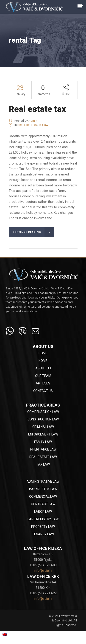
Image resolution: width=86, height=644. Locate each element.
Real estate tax (37, 109)
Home (43, 353)
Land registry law (43, 519)
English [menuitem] (13, 634)
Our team (43, 376)
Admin (33, 121)
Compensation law (43, 412)
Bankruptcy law (43, 489)
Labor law (43, 512)
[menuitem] (10, 634)
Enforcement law (43, 434)
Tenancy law (43, 534)
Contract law (43, 504)
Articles (43, 383)
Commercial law (43, 497)
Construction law (43, 419)
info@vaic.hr (43, 571)
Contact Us (43, 391)
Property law (43, 527)
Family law (43, 442)
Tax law (43, 125)
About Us (43, 368)
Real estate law (27, 125)
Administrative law (43, 482)
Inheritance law (43, 449)
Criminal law (43, 427)
